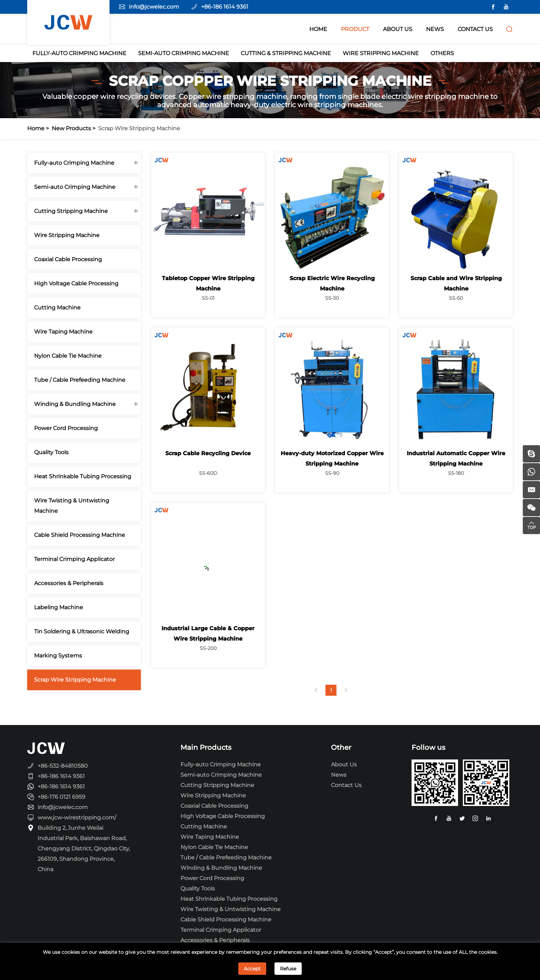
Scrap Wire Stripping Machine (139, 128)
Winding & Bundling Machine (75, 404)
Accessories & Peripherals (68, 583)
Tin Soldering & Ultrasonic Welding (81, 631)
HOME (318, 29)
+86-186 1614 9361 (225, 7)
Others (442, 53)
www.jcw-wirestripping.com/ (77, 818)
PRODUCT (355, 29)
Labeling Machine (58, 607)
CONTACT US (475, 29)
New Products (71, 128)
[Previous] (317, 690)
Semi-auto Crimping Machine (184, 53)
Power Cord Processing (66, 428)
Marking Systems (58, 656)
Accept (252, 969)
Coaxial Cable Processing (68, 259)
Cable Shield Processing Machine (79, 535)
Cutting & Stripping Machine (286, 53)
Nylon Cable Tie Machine (67, 356)
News (339, 775)
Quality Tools (51, 452)
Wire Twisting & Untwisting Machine (71, 506)
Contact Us (346, 785)
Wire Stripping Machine (381, 53)
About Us (344, 764)
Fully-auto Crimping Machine (79, 53)
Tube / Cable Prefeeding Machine (79, 380)
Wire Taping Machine (63, 332)
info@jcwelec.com (154, 7)
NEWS (435, 29)
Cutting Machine (57, 308)
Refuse (288, 969)
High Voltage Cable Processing (76, 283)
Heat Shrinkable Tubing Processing (82, 476)
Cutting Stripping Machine (71, 211)
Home (36, 128)
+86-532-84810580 (63, 766)
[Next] (347, 690)
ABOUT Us (398, 29)
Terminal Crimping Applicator (74, 559)
